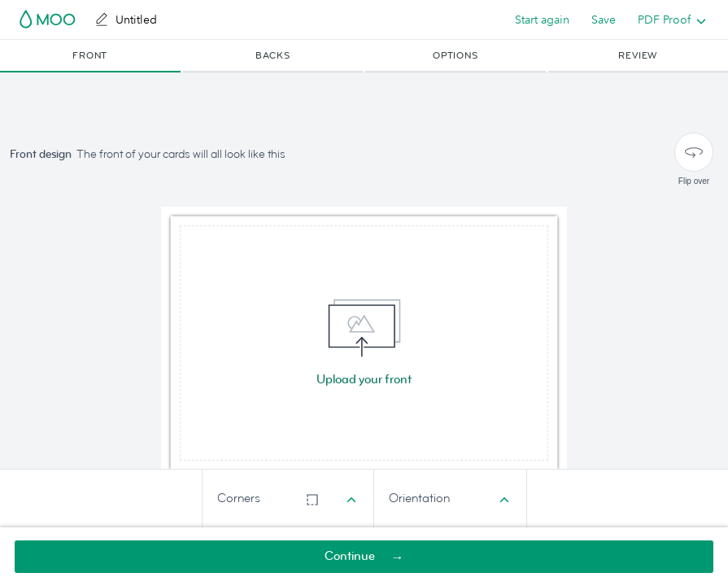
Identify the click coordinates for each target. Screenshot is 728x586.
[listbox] (668, 20)
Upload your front (364, 380)
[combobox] (288, 499)
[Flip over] (694, 152)
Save (604, 20)
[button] (90, 56)
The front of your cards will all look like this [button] (181, 154)
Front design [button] (41, 154)
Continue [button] (350, 556)
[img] (364, 343)
